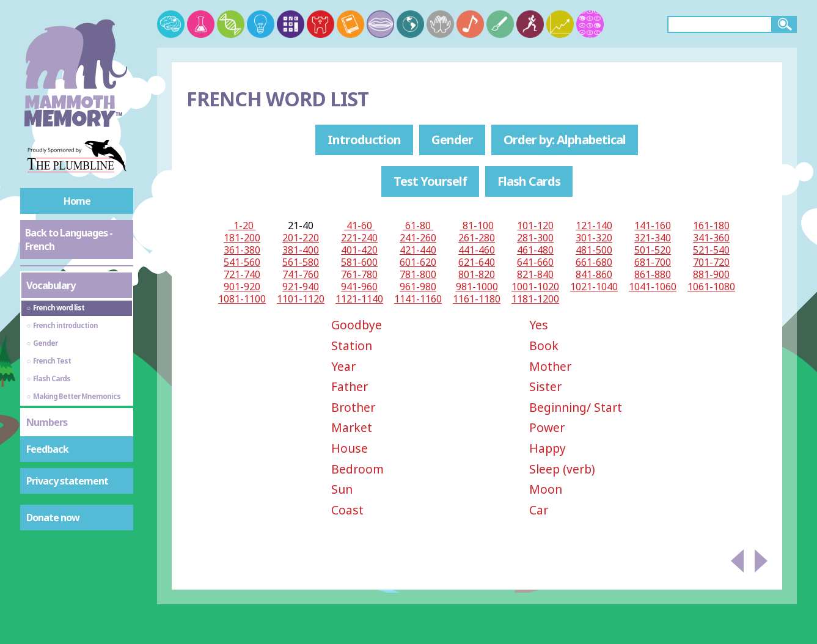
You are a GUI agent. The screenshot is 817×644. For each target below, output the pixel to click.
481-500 (594, 250)
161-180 (711, 225)
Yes (539, 325)
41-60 (359, 225)
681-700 (653, 262)
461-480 (535, 250)
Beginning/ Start (576, 407)
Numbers (47, 422)
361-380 (242, 250)
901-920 (242, 287)
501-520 (653, 250)
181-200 (242, 238)
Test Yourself (430, 181)
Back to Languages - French (69, 240)
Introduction (364, 140)
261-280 (477, 238)
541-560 (242, 262)
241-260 (418, 238)
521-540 (711, 250)
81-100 (477, 225)
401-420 (359, 250)
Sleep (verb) (562, 469)
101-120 (535, 225)
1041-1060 (653, 287)
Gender (452, 140)
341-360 (711, 238)
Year (343, 366)
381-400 (301, 250)
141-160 (653, 225)
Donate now (53, 518)
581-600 (359, 262)
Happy (548, 448)
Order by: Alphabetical (565, 140)
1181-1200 (535, 299)
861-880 (653, 274)
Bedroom (357, 469)
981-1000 (477, 287)
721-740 (242, 274)
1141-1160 (418, 299)
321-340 (653, 238)
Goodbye (357, 325)
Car (539, 510)
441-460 (477, 250)
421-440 (418, 250)
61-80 (418, 225)
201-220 (301, 238)
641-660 (535, 262)
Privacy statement (67, 481)
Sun (342, 489)
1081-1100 (242, 299)
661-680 (594, 262)
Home (77, 201)
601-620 (418, 262)
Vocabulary (51, 285)
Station (352, 346)
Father (350, 386)
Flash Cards (529, 181)
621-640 (477, 262)
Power (547, 427)
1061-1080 (711, 287)
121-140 (594, 225)
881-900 (711, 274)
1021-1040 (594, 287)
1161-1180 (477, 299)
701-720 (711, 262)
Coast (347, 510)
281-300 (535, 238)
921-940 (301, 287)
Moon (546, 489)
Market (352, 427)
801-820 (477, 274)
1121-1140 (359, 299)
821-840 (535, 274)
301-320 (594, 238)
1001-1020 (535, 287)
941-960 (359, 287)
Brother (353, 407)
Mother (550, 366)
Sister (545, 386)
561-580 (301, 262)
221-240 (359, 238)
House (350, 448)
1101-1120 (301, 299)
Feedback (47, 449)
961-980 (418, 287)
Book (544, 346)
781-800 (418, 274)
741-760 (301, 274)
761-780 (359, 274)
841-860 (594, 274)
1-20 (242, 225)
